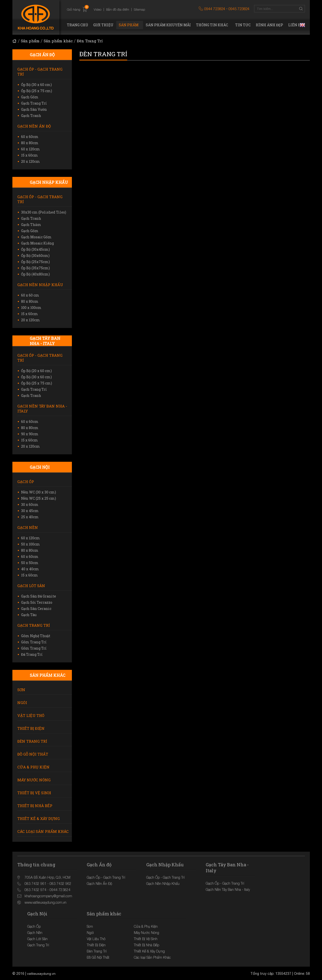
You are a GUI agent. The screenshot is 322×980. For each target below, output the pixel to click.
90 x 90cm (30, 434)
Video (98, 9)
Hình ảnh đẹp (269, 25)
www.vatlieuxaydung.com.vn (45, 902)
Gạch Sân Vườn (34, 109)
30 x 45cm (30, 511)
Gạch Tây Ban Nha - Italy (45, 341)
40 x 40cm (30, 569)
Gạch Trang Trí (34, 103)
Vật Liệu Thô (31, 715)
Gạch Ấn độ (42, 55)
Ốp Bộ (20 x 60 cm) (36, 371)
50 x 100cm (30, 544)
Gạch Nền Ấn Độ (34, 126)
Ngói (22, 703)
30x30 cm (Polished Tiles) (44, 212)
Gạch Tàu (29, 615)
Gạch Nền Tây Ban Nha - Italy (42, 408)
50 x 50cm (30, 563)
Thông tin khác (212, 25)
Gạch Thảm (31, 225)
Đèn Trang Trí (90, 41)
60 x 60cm (30, 137)
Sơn (21, 690)
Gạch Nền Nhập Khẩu (40, 285)
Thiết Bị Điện (31, 728)
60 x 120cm (30, 149)
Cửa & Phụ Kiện (33, 767)
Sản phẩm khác (58, 41)
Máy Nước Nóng (34, 780)
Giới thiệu (103, 25)
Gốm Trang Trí (34, 642)
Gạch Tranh (31, 116)
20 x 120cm (30, 161)
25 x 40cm (30, 517)
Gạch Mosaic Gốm (36, 237)
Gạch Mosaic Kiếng (37, 243)
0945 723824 (239, 9)
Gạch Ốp (26, 482)
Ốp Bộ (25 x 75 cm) (37, 91)
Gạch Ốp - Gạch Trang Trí (40, 72)
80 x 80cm (30, 143)
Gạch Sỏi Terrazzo (37, 602)
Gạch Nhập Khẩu (49, 182)
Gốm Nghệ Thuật (36, 636)
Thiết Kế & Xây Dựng (39, 818)
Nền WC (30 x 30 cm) (39, 492)
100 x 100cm (31, 308)
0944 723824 (215, 9)
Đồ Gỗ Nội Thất (33, 754)
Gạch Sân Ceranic (36, 609)
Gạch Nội (40, 467)
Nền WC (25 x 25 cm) (39, 498)
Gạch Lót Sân (31, 586)
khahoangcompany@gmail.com (48, 896)
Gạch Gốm (30, 97)
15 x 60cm (29, 155)
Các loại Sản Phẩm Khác (43, 831)
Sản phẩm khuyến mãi (168, 25)
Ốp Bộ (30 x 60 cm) (36, 85)
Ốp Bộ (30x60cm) (35, 256)
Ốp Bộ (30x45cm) (35, 249)
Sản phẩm (129, 25)
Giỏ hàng (77, 10)
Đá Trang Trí (32, 654)
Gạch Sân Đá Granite (39, 596)
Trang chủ (77, 25)
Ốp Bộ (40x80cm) (35, 274)
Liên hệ (296, 25)
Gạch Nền (28, 527)
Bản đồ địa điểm (118, 9)
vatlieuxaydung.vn (41, 973)
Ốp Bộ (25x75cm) (35, 262)
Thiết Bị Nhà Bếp (35, 806)
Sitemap (139, 9)
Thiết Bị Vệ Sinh (34, 793)
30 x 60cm (30, 504)
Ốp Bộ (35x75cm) (35, 268)
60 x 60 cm (30, 295)
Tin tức (243, 25)
